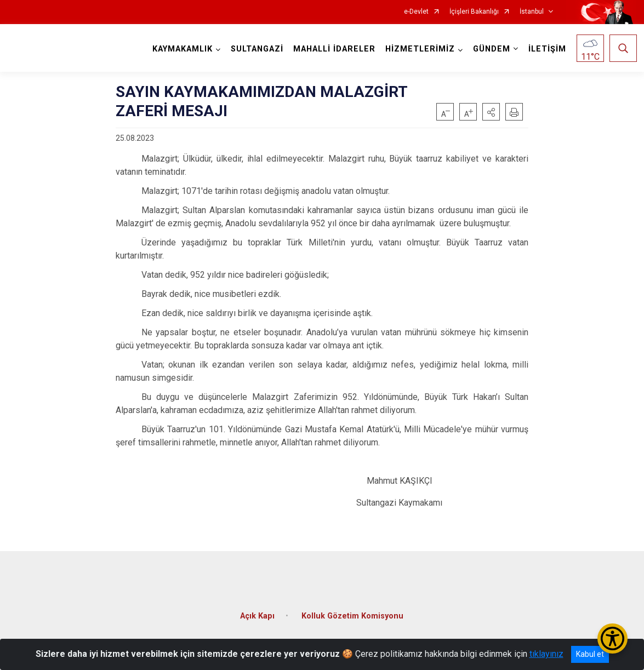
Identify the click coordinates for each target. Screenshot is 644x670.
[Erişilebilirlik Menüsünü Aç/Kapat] (612, 638)
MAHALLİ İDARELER (333, 49)
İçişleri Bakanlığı (474, 12)
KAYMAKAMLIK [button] (181, 49)
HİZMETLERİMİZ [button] (419, 49)
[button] (491, 112)
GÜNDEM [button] (491, 49)
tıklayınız (546, 654)
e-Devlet (416, 12)
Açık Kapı (257, 613)
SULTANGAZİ (256, 49)
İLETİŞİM (546, 49)
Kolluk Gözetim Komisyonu (352, 613)
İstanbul (532, 12)
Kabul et (590, 654)
